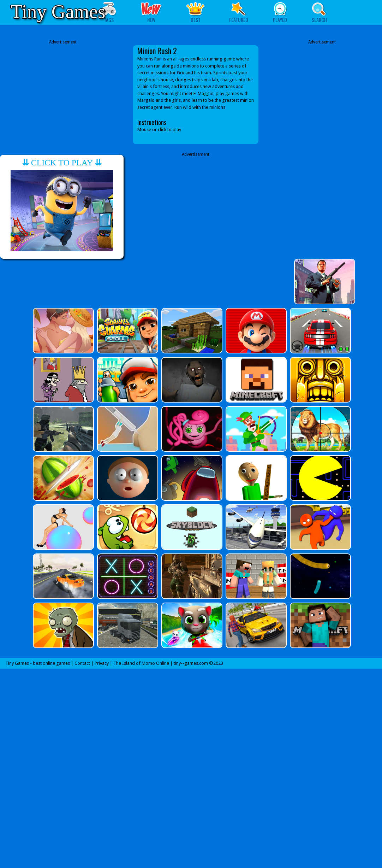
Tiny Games (58, 11)
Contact (82, 663)
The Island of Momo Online (141, 663)
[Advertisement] (63, 95)
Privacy (102, 663)
